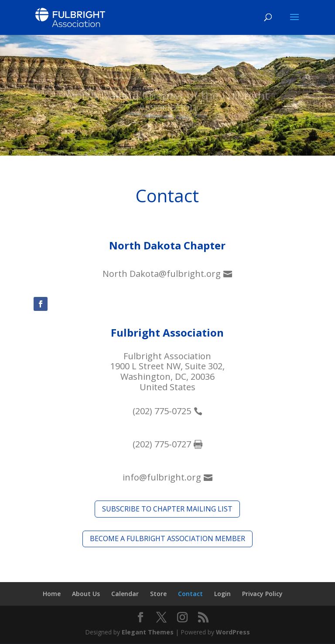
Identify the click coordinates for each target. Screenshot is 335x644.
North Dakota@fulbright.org (162, 274)
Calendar (125, 594)
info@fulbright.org (162, 477)
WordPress (233, 632)
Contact (190, 594)
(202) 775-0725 (162, 411)
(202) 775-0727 (162, 444)
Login (222, 594)
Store (158, 594)
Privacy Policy (262, 594)
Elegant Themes (148, 632)
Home (52, 594)
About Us (86, 594)
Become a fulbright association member (167, 538)
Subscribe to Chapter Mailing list (167, 509)
